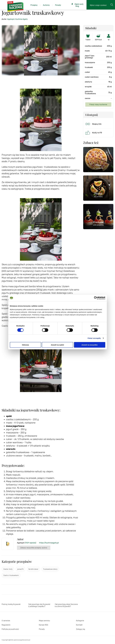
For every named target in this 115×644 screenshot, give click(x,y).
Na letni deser (33, 569)
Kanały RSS (44, 625)
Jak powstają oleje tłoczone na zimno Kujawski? (66, 605)
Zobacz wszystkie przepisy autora (34, 548)
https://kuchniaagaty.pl (49, 543)
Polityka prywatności (10, 629)
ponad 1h (20, 569)
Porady (42, 629)
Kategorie (80, 621)
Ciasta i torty (8, 569)
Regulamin (6, 625)
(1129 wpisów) (30, 543)
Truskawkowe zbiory (50, 569)
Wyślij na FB (93, 133)
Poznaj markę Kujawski (11, 604)
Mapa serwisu (44, 621)
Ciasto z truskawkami (11, 575)
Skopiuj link (93, 124)
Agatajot (11, 19)
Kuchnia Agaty (22, 19)
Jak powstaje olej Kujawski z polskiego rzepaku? (39, 605)
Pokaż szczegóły (94, 338)
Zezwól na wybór (57, 345)
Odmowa (25, 345)
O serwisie (6, 621)
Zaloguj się (81, 629)
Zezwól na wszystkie (90, 345)
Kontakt (79, 625)
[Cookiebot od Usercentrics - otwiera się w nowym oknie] (96, 298)
